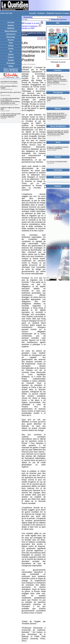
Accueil (32, 13)
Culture (11, 57)
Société (11, 60)
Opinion (58, 109)
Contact (66, 13)
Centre (11, 49)
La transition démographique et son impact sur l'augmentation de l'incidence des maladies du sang (10, 101)
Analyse (11, 25)
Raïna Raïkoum (11, 31)
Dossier (11, 40)
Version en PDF (28, 28)
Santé (58, 142)
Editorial (11, 28)
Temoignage (58, 92)
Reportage (11, 37)
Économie (58, 177)
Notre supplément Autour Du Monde (11, 70)
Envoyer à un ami (32, 23)
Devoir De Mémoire (58, 126)
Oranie (11, 46)
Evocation (11, 63)
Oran (11, 43)
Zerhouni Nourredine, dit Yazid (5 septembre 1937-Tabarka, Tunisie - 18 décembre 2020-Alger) (58, 133)
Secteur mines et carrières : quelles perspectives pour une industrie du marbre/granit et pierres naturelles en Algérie (57, 116)
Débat (11, 66)
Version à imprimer (29, 26)
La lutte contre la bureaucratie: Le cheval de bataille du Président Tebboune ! (11, 115)
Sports (11, 54)
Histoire (58, 157)
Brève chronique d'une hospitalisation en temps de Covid (56, 99)
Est (11, 52)
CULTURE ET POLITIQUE (9, 82)
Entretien (58, 70)
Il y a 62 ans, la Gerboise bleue (57, 162)
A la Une (11, 22)
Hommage (58, 170)
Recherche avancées (59, 20)
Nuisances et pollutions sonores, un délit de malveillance (58, 148)
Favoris (58, 13)
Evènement (11, 34)
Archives (41, 13)
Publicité (51, 13)
